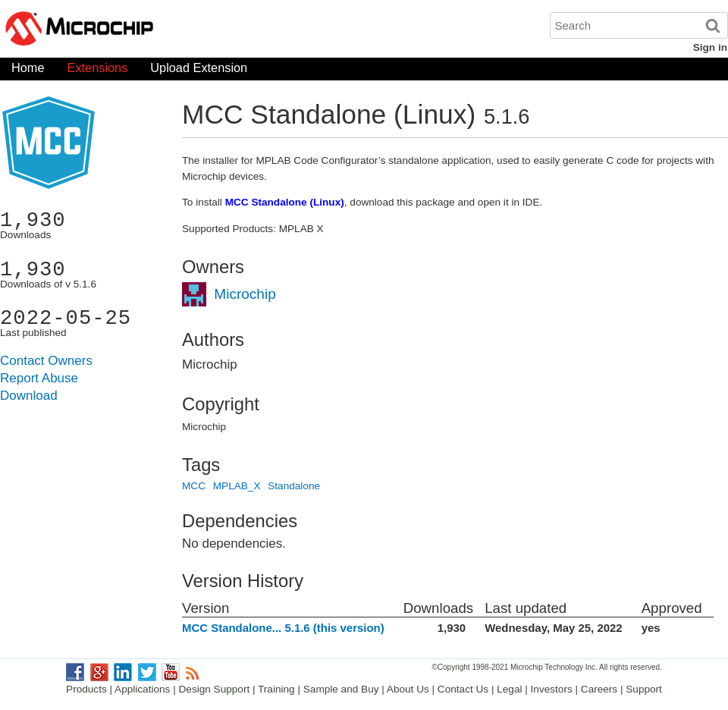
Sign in (710, 47)
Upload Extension (199, 71)
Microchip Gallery (152, 30)
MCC (194, 486)
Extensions (98, 71)
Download (29, 396)
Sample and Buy (341, 689)
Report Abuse (39, 378)
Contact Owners (46, 361)
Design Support (215, 689)
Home (28, 71)
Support (644, 689)
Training (276, 689)
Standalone (294, 486)
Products (86, 689)
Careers (599, 689)
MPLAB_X (237, 486)
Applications (142, 689)
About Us (408, 689)
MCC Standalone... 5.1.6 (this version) (283, 628)
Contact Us (463, 689)
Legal (509, 689)
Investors (552, 689)
